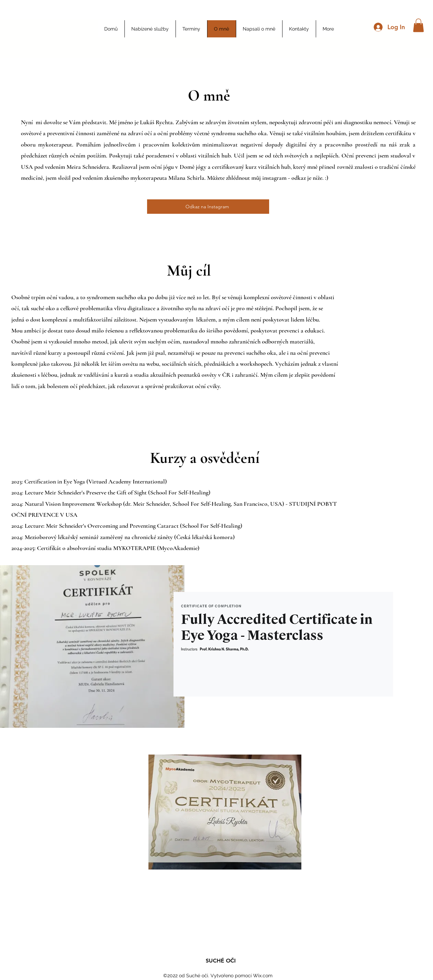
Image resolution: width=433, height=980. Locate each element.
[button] (418, 25)
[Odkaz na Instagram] (208, 207)
